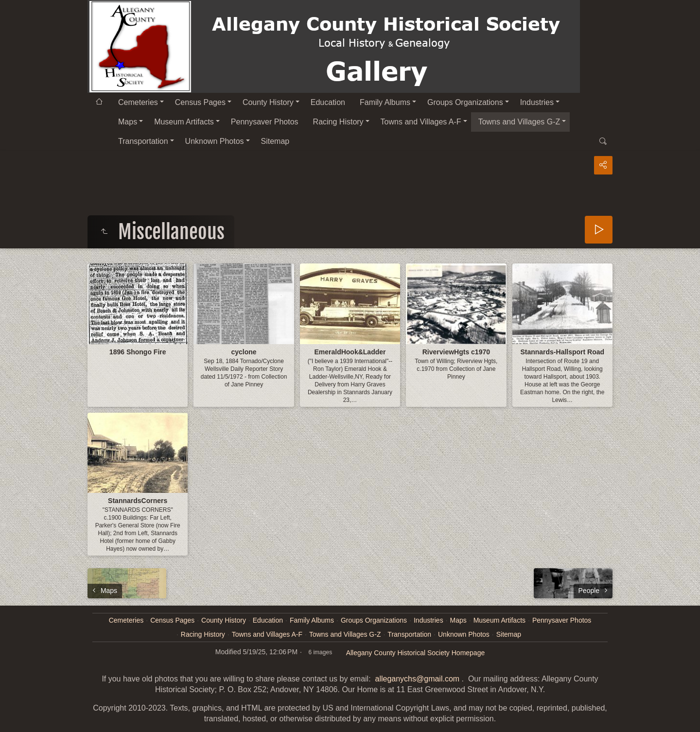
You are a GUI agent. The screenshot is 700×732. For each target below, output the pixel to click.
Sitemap (275, 141)
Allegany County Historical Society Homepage (416, 653)
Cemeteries (138, 102)
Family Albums (385, 102)
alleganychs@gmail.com (417, 679)
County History (268, 102)
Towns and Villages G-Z (519, 122)
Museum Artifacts (184, 122)
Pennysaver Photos (265, 122)
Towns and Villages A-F (421, 122)
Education (328, 102)
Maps (128, 122)
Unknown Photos (215, 141)
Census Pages (200, 102)
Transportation (143, 141)
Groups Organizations (465, 102)
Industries (537, 102)
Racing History (338, 122)
